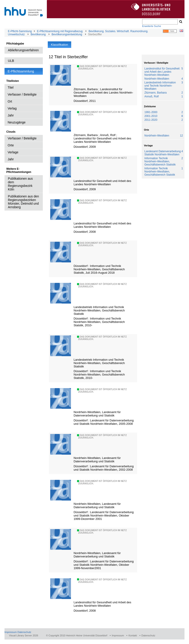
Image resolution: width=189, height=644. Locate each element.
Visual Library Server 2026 (24, 635)
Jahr (11, 115)
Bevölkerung (38, 34)
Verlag (12, 108)
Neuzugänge (17, 122)
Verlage (13, 152)
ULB (11, 61)
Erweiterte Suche (152, 26)
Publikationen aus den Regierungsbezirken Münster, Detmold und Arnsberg (23, 202)
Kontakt (133, 635)
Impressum (11, 632)
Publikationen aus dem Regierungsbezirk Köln (20, 184)
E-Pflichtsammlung (21, 71)
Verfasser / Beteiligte (22, 94)
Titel (11, 87)
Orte (11, 145)
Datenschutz (24, 632)
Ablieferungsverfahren (23, 50)
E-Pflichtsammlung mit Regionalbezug (60, 31)
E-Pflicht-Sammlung (20, 31)
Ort (10, 101)
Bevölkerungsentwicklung (67, 34)
